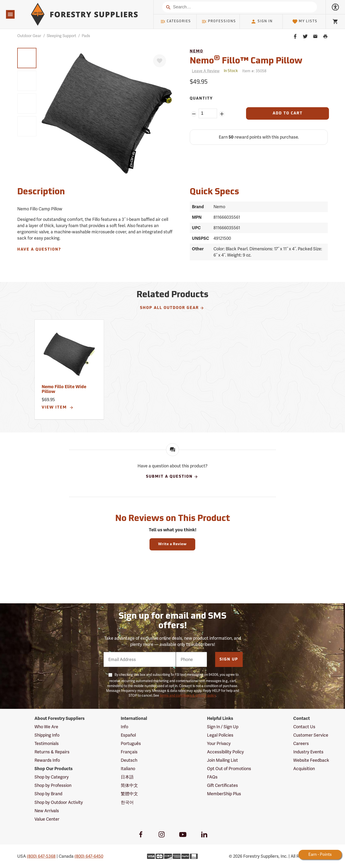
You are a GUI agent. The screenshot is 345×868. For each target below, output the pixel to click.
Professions (219, 22)
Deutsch (129, 760)
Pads (86, 36)
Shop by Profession (53, 785)
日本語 (127, 777)
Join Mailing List (222, 760)
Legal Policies (220, 735)
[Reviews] (205, 71)
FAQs (212, 777)
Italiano (128, 769)
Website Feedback (311, 760)
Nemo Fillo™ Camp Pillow (246, 60)
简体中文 (129, 785)
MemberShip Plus (224, 794)
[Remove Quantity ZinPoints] (194, 114)
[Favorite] (160, 61)
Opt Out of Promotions (229, 769)
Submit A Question (172, 477)
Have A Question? (39, 250)
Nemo (196, 51)
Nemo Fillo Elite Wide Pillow (64, 389)
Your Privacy (219, 743)
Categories (176, 22)
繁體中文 (129, 794)
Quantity (201, 99)
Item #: (254, 71)
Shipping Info (47, 735)
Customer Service (311, 735)
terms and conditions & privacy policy (188, 695)
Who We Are (46, 727)
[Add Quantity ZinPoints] (222, 114)
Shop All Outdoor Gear (172, 308)
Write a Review (172, 544)
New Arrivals (47, 811)
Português (131, 743)
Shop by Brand (48, 794)
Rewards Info (47, 760)
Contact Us (304, 727)
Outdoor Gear (29, 36)
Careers (301, 743)
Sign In (262, 22)
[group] (27, 58)
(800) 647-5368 (41, 856)
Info (124, 727)
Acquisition (304, 769)
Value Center (47, 819)
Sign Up (229, 660)
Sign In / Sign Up (223, 727)
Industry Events (308, 752)
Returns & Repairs (52, 752)
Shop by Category (52, 777)
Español (128, 735)
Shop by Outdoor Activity (59, 802)
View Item (58, 408)
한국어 (127, 802)
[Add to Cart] (287, 113)
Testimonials (47, 743)
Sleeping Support (61, 36)
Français (129, 752)
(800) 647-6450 (89, 856)
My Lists (305, 22)
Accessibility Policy (225, 752)
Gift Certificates (222, 785)
